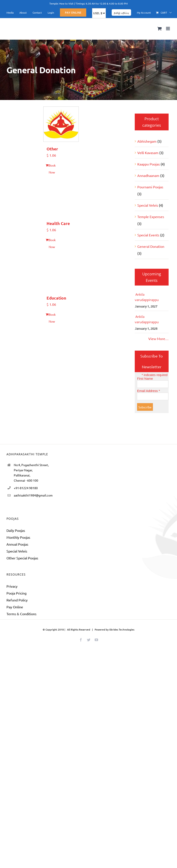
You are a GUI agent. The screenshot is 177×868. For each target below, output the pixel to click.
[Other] (61, 124)
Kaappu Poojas (149, 164)
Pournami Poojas (150, 187)
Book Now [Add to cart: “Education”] (52, 318)
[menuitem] (10, 12)
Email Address (149, 391)
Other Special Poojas (22, 558)
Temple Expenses (151, 217)
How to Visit (66, 3)
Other (52, 149)
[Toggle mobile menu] (168, 29)
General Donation (151, 246)
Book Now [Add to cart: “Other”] (52, 169)
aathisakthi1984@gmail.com (33, 495)
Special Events (148, 235)
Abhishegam (147, 141)
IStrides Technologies (122, 629)
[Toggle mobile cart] (160, 29)
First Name (145, 379)
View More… (158, 339)
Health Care (58, 223)
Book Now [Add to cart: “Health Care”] (52, 243)
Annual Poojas (17, 544)
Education (56, 298)
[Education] (61, 273)
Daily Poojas (16, 530)
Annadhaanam (148, 175)
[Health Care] (61, 199)
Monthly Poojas (18, 537)
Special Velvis (148, 205)
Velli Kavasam (148, 153)
